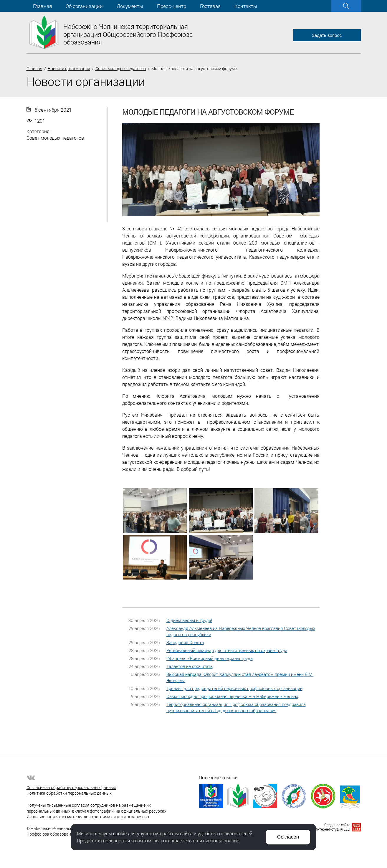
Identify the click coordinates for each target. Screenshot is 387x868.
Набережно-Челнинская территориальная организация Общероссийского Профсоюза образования (128, 34)
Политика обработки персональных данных (69, 793)
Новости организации (69, 69)
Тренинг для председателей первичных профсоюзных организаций (234, 688)
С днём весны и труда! (189, 620)
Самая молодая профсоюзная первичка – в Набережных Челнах (232, 696)
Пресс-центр (172, 6)
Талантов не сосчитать (190, 666)
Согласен (288, 837)
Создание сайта (337, 825)
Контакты (246, 6)
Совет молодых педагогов (121, 69)
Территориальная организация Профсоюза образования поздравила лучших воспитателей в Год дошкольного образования (236, 707)
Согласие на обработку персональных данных (71, 787)
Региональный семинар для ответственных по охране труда (227, 650)
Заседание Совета (185, 642)
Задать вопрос (327, 35)
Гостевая (210, 6)
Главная (42, 6)
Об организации (84, 6)
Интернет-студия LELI (332, 829)
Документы (130, 6)
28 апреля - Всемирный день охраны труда (210, 658)
